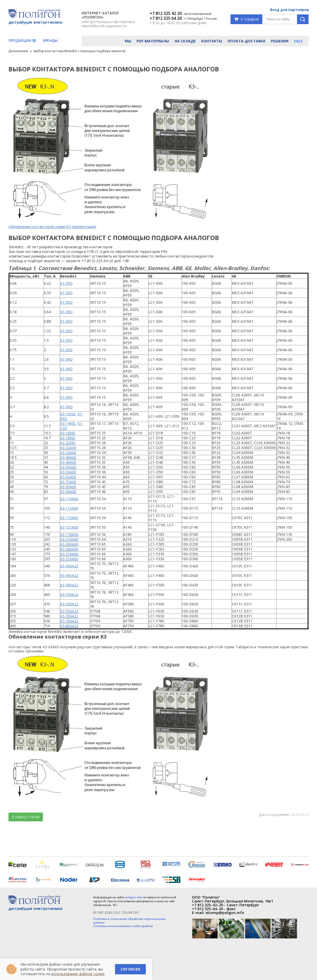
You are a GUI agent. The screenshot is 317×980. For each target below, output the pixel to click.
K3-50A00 (68, 467)
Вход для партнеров (289, 10)
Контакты (212, 41)
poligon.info (134, 897)
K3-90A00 (68, 487)
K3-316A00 (69, 554)
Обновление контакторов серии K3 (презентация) (52, 227)
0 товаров (247, 19)
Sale (298, 41)
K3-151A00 (69, 527)
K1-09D (66, 283)
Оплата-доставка (246, 41)
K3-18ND (68, 433)
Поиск (303, 19)
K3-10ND (68, 414)
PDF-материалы (153, 41)
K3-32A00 (68, 448)
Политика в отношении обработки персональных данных (129, 921)
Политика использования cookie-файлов (123, 926)
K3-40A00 (68, 457)
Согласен (130, 969)
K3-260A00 (69, 544)
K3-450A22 (69, 566)
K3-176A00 (69, 534)
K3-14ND (68, 424)
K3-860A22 (69, 626)
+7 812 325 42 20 (166, 13)
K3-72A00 (68, 482)
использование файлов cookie (78, 974)
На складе (185, 41)
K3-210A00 (69, 539)
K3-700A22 (69, 616)
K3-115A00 (69, 499)
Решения (280, 41)
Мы (128, 41)
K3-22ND (68, 443)
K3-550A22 (69, 594)
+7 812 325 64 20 (166, 18)
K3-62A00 (68, 477)
